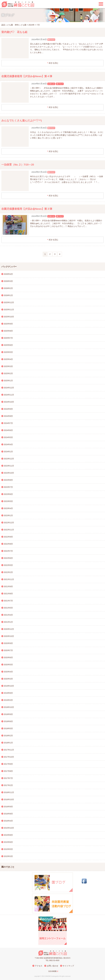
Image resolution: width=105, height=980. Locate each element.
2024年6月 (8, 430)
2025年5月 (8, 352)
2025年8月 (8, 331)
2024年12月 (9, 388)
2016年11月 (9, 792)
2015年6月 (8, 842)
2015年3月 (8, 856)
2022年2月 (8, 572)
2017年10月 (9, 757)
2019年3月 (8, 700)
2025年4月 (8, 359)
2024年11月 (9, 395)
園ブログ (51, 40)
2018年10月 (9, 707)
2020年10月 (9, 636)
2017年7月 (8, 778)
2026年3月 (8, 281)
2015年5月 (8, 849)
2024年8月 (8, 416)
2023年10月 (9, 473)
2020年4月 (8, 672)
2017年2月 (8, 785)
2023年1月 (8, 515)
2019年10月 (9, 686)
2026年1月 (8, 295)
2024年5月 (8, 437)
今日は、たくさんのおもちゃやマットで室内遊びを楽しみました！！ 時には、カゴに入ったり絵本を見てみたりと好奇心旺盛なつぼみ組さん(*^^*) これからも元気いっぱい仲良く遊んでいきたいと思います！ (67, 135)
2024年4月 (8, 444)
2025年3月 (8, 366)
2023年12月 (9, 459)
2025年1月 (8, 381)
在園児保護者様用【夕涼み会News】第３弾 (27, 209)
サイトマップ (68, 966)
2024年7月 (8, 423)
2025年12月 (9, 302)
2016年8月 (8, 814)
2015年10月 (9, 828)
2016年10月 (9, 799)
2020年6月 (8, 657)
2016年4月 (8, 821)
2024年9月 (8, 409)
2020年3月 (8, 679)
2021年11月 (9, 579)
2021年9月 (8, 586)
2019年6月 (8, 693)
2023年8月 (8, 480)
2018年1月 (8, 743)
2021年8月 (8, 594)
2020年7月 (8, 650)
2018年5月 (8, 728)
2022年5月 (8, 565)
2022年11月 (9, 530)
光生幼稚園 (52, 971)
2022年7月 (8, 551)
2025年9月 (8, 324)
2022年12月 (9, 523)
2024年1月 (8, 452)
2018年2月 (8, 736)
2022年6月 (8, 558)
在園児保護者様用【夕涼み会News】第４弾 (27, 76)
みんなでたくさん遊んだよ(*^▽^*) (22, 121)
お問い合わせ (52, 966)
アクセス (39, 966)
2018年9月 (8, 714)
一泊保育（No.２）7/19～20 (18, 165)
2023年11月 (9, 466)
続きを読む (54, 63)
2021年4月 (8, 615)
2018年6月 (8, 721)
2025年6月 (8, 345)
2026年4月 (8, 274)
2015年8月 (8, 835)
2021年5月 (8, 608)
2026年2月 (8, 288)
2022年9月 (8, 537)
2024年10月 (9, 402)
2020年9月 (8, 643)
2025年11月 (9, 310)
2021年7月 (8, 601)
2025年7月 (8, 338)
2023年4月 (8, 508)
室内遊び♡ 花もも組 (14, 32)
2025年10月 (9, 317)
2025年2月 (8, 373)
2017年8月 (8, 771)
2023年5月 (8, 501)
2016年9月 (8, 807)
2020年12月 (9, 629)
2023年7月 (8, 487)
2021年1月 (8, 622)
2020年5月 (8, 665)
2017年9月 (8, 764)
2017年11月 (9, 750)
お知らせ (51, 84)
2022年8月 (8, 544)
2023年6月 (8, 494)
